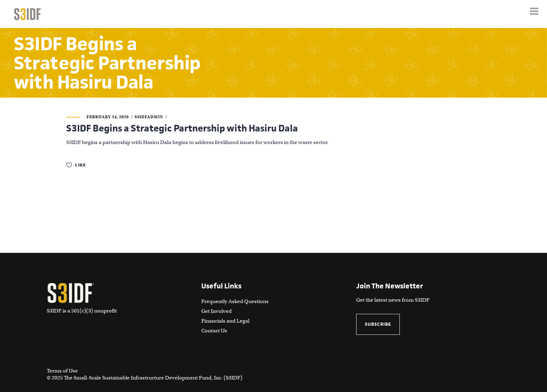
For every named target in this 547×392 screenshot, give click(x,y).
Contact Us (214, 331)
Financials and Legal (225, 321)
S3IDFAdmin (149, 117)
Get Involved (216, 311)
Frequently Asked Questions (235, 301)
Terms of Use (62, 371)
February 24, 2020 (108, 117)
